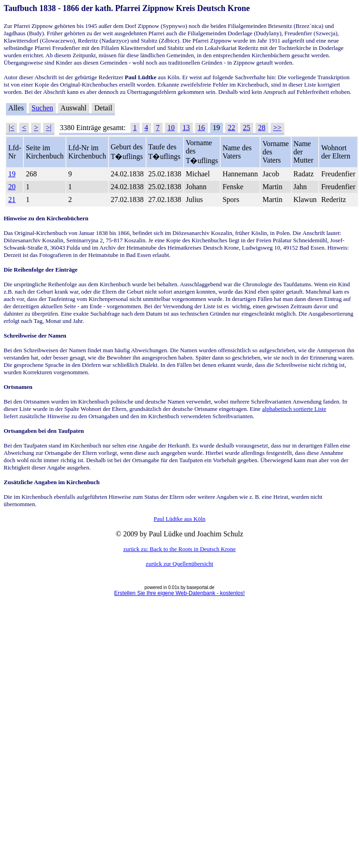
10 (171, 128)
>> (277, 128)
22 (232, 128)
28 (262, 128)
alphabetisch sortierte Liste (294, 409)
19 (12, 174)
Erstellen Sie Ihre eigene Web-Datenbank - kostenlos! (179, 593)
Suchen (42, 108)
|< (11, 128)
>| (49, 128)
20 (12, 187)
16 (201, 128)
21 (12, 199)
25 (247, 128)
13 (186, 128)
